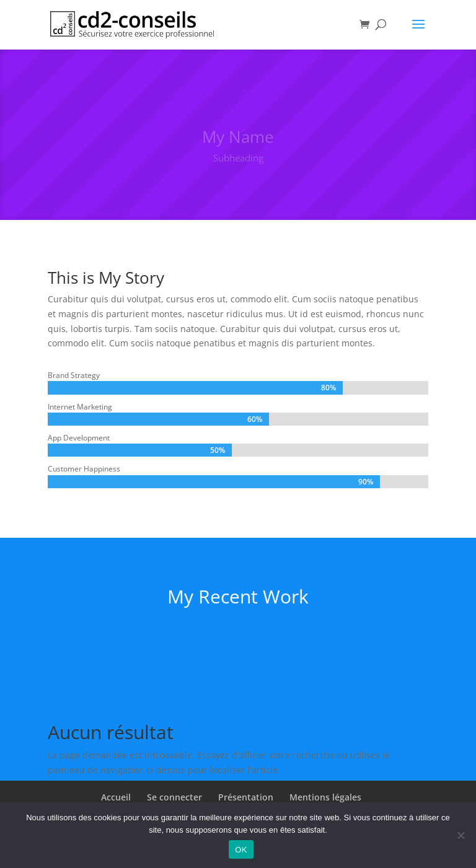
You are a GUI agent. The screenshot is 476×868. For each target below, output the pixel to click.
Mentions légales (325, 797)
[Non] (461, 835)
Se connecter (174, 797)
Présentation (246, 797)
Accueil (116, 797)
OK (241, 850)
